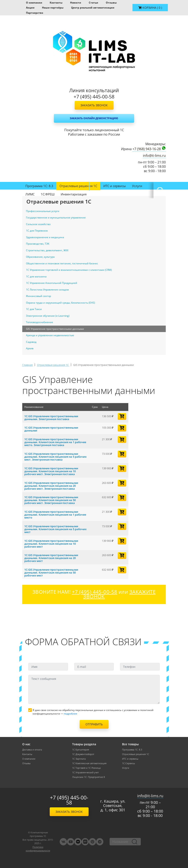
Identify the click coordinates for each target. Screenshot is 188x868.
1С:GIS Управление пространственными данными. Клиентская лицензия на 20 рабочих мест (51, 558)
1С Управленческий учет (85, 772)
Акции (30, 8)
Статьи (93, 3)
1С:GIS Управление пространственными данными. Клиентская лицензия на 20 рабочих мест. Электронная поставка (51, 486)
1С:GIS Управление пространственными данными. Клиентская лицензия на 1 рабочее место (55, 515)
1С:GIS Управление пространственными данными (51, 429)
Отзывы (111, 3)
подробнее (70, 714)
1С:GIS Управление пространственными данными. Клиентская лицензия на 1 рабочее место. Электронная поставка (55, 442)
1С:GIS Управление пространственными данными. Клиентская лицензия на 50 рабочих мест (51, 573)
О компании (34, 3)
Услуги (137, 186)
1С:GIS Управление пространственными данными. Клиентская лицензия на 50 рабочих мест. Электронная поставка (51, 500)
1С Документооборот (83, 754)
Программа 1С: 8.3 (39, 186)
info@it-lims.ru (154, 156)
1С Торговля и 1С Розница (86, 768)
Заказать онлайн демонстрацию (94, 118)
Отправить (94, 724)
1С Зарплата (79, 759)
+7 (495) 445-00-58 (69, 800)
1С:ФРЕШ (48, 194)
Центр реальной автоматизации (93, 8)
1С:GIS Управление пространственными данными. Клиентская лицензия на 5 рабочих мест (55, 529)
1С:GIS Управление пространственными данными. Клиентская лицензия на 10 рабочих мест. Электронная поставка (51, 471)
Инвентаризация (74, 194)
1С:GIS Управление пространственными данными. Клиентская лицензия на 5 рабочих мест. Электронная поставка (55, 457)
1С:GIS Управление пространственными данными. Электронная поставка (51, 418)
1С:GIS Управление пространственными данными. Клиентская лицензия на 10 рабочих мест (51, 544)
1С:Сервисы (129, 763)
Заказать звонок (94, 105)
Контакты (56, 3)
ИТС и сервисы (115, 186)
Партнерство (35, 13)
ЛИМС (30, 194)
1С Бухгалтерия (81, 750)
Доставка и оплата (32, 750)
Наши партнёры (53, 8)
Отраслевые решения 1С (78, 186)
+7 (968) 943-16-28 (147, 149)
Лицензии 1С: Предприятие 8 (88, 777)
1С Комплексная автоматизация (89, 763)
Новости (76, 3)
